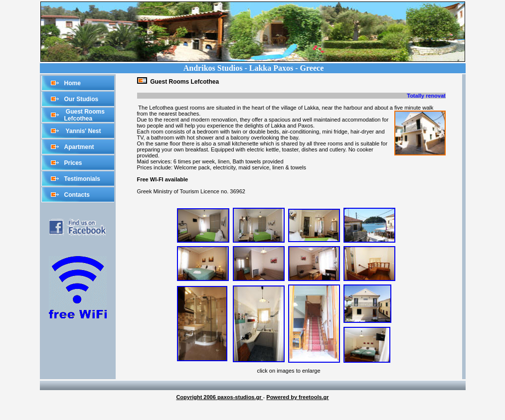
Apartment (79, 147)
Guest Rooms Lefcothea (84, 115)
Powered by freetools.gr (297, 397)
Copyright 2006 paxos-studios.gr (219, 397)
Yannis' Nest (83, 131)
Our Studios (82, 99)
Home (73, 83)
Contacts (77, 195)
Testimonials (82, 179)
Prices (73, 163)
